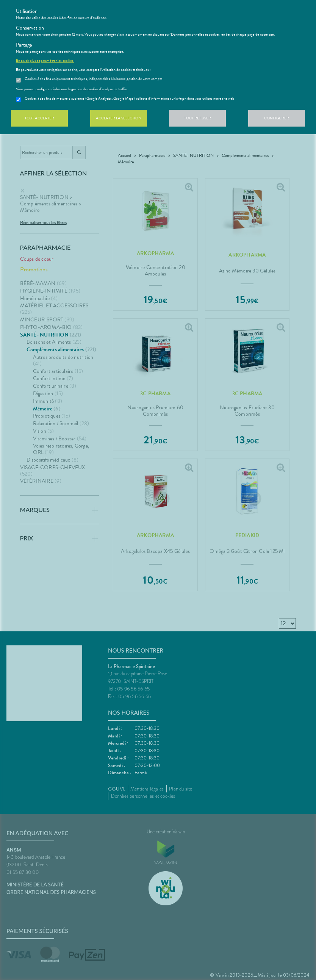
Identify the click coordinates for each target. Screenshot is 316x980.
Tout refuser (198, 118)
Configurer (277, 118)
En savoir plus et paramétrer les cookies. (45, 61)
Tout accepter (39, 118)
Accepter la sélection (119, 118)
